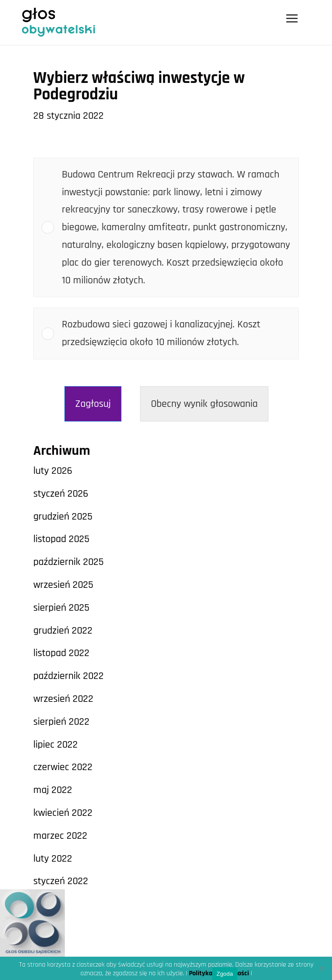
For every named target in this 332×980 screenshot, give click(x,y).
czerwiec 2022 (63, 767)
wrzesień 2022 (63, 699)
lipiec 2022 (56, 745)
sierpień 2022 (61, 722)
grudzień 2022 (63, 631)
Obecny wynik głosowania (204, 404)
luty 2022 (53, 859)
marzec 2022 (60, 836)
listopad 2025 (61, 539)
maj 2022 (53, 790)
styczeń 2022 (61, 881)
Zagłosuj (93, 404)
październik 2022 (69, 676)
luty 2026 (53, 471)
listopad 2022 (61, 653)
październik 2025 (69, 562)
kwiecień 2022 (63, 813)
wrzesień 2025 (63, 585)
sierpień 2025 (61, 608)
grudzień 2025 (63, 517)
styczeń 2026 (61, 494)
